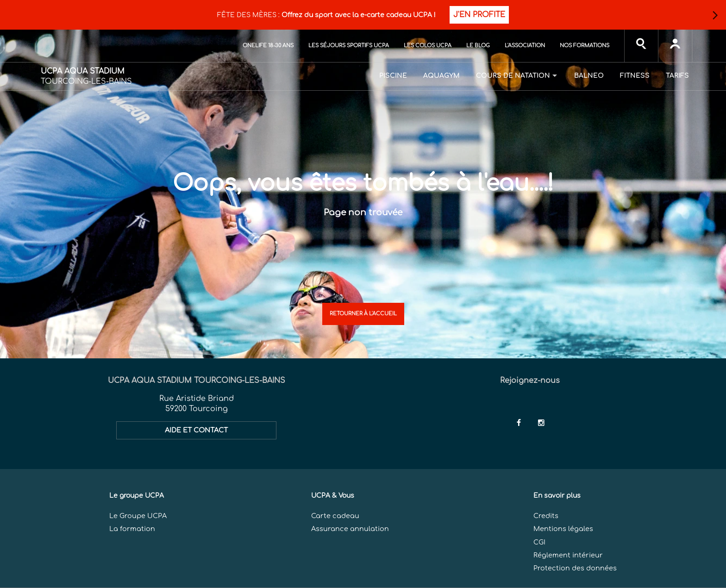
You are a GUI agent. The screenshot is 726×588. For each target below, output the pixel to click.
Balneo (589, 76)
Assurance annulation (350, 529)
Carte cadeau (335, 516)
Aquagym (441, 76)
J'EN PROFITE (479, 15)
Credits (546, 516)
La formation (132, 529)
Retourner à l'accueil (363, 314)
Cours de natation (513, 76)
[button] (715, 15)
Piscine (393, 76)
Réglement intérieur (568, 555)
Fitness (635, 76)
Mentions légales (563, 529)
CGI (539, 542)
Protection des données (575, 568)
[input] (641, 46)
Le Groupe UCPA (138, 516)
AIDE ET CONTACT (196, 430)
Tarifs (677, 76)
